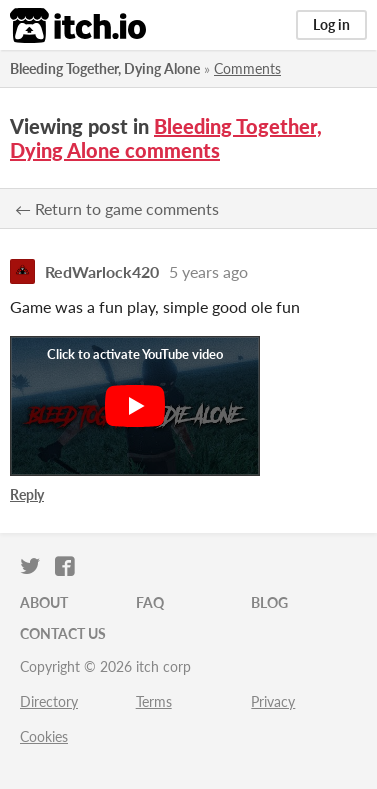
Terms (154, 701)
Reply (27, 494)
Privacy (273, 701)
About (44, 602)
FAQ (150, 602)
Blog (269, 602)
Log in (331, 24)
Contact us (63, 633)
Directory (49, 701)
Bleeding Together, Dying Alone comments (166, 138)
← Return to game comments (117, 208)
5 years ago (208, 271)
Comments (247, 68)
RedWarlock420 (102, 271)
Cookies (44, 736)
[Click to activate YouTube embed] (135, 406)
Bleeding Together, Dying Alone (105, 68)
